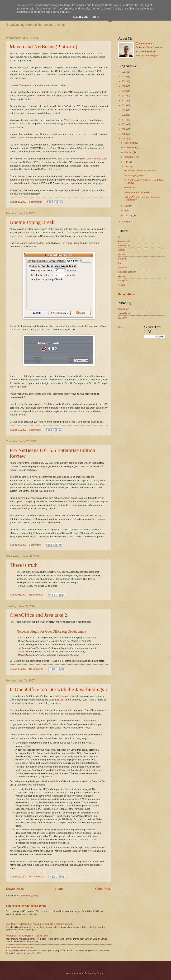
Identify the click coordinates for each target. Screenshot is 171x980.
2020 (125, 86)
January (129, 216)
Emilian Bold (146, 44)
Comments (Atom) (29, 896)
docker (122, 254)
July (127, 162)
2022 (125, 81)
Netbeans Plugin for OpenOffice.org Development (51, 631)
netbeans (123, 268)
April (127, 211)
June (127, 167)
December (130, 143)
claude (122, 250)
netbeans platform (127, 272)
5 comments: (36, 202)
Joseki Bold (124, 313)
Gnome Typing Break (32, 222)
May (127, 206)
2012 (125, 115)
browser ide (124, 241)
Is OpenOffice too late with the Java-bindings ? (59, 689)
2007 (125, 139)
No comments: (37, 595)
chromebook (124, 245)
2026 (125, 72)
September (130, 157)
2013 (125, 110)
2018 (125, 96)
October (129, 152)
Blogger (101, 973)
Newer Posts (15, 889)
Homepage (124, 309)
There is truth (24, 565)
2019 (125, 91)
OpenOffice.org (26, 652)
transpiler (123, 281)
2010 (125, 124)
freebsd (122, 259)
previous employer (62, 696)
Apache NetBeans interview (20, 947)
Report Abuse (127, 294)
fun (120, 263)
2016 (125, 105)
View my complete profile (148, 56)
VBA (62, 700)
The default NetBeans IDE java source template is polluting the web (39, 924)
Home (59, 889)
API (35, 714)
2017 (125, 100)
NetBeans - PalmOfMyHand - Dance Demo (27, 936)
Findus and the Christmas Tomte (26, 906)
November (130, 147)
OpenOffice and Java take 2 (38, 615)
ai (119, 237)
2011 (125, 120)
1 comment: (35, 430)
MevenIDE (98, 159)
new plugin (77, 661)
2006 (125, 222)
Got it (95, 17)
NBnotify (123, 318)
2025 (125, 77)
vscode (122, 285)
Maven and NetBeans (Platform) (43, 47)
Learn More (81, 17)
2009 (125, 129)
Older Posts (103, 889)
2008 (125, 134)
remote (122, 276)
